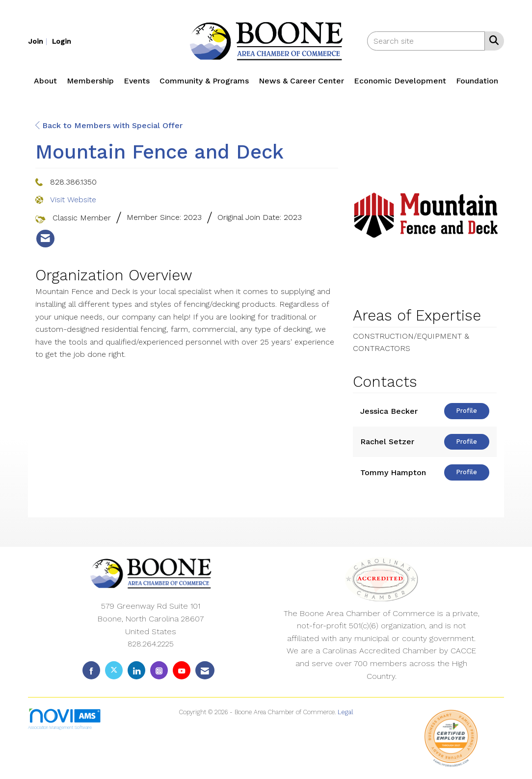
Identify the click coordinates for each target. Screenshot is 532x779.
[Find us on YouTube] (182, 670)
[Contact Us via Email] (205, 670)
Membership (90, 81)
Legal (346, 712)
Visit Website (73, 200)
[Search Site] (492, 40)
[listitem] (39, 41)
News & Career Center (301, 81)
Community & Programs (204, 81)
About (45, 81)
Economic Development (400, 81)
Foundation (477, 81)
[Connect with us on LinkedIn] (136, 670)
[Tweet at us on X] (114, 670)
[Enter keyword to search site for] (426, 41)
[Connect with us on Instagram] (159, 670)
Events (137, 81)
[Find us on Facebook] (91, 670)
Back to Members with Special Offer (109, 125)
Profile (466, 411)
